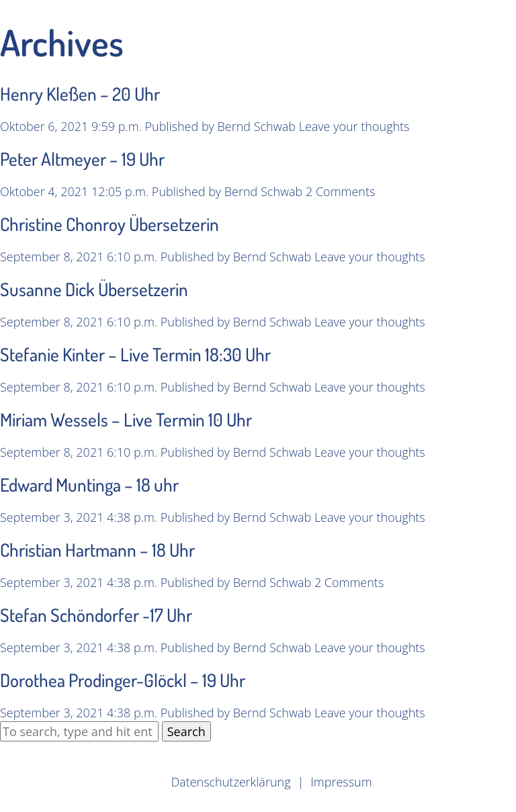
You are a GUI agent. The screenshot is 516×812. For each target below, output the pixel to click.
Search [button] (186, 731)
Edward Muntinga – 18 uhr (89, 484)
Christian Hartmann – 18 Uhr (97, 549)
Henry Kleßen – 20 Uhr (80, 93)
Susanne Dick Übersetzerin (94, 289)
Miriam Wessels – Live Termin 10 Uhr (126, 419)
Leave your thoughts (354, 126)
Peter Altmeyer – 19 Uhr (82, 159)
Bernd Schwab (257, 126)
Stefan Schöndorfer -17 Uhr (96, 615)
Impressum (341, 782)
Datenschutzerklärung (230, 782)
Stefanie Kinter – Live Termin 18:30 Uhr (135, 354)
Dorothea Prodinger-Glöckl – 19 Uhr (123, 680)
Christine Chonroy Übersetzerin (110, 224)
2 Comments (340, 191)
